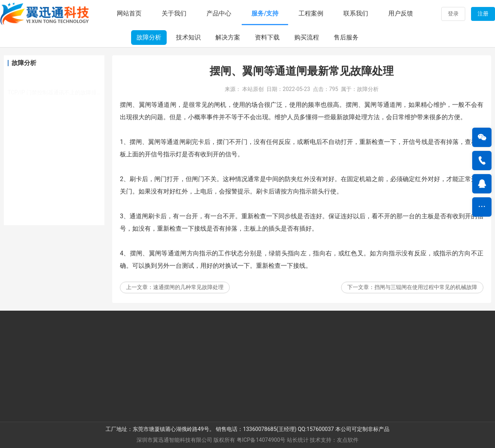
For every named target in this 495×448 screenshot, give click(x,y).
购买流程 (307, 37)
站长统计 (298, 440)
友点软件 (348, 440)
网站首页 (129, 13)
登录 (453, 14)
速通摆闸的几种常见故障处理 (188, 296)
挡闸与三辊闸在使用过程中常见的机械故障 (426, 296)
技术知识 (188, 37)
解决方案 (228, 37)
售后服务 (346, 37)
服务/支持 (265, 13)
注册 (483, 14)
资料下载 (267, 37)
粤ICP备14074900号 (261, 440)
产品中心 (219, 13)
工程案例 (311, 13)
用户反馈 (401, 13)
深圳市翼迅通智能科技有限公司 (174, 440)
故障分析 (149, 37)
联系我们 (356, 13)
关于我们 (174, 13)
